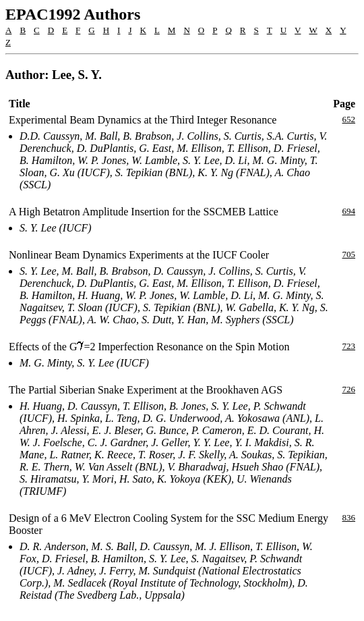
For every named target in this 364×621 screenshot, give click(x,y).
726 (349, 389)
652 (349, 119)
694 (349, 211)
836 (349, 517)
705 (349, 254)
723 (349, 346)
